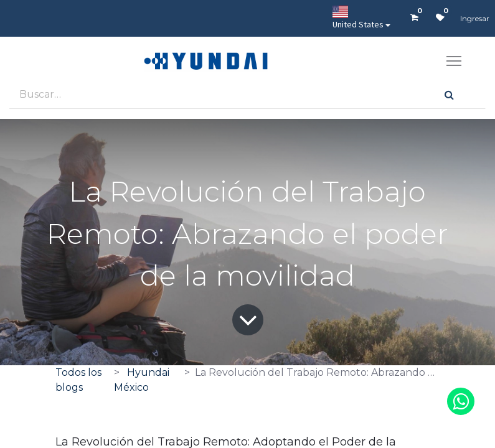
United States (358, 18)
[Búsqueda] (449, 94)
